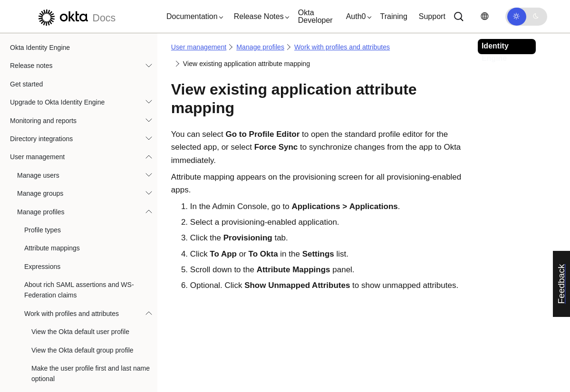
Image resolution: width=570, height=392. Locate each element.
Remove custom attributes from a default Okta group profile (91, 41)
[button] (193, 17)
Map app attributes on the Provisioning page (88, 258)
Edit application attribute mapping (81, 282)
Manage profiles (260, 47)
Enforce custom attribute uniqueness (85, 112)
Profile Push (49, 177)
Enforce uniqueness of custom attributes (91, 94)
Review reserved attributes (71, 159)
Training (394, 16)
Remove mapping (58, 373)
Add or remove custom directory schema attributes (91, 135)
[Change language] (484, 16)
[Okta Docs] (76, 16)
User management (199, 47)
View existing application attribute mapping (85, 201)
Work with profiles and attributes (342, 47)
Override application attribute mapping (88, 355)
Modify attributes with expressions (81, 300)
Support (432, 16)
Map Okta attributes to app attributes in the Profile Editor (89, 229)
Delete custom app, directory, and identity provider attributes (92, 70)
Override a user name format (74, 319)
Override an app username (71, 337)
